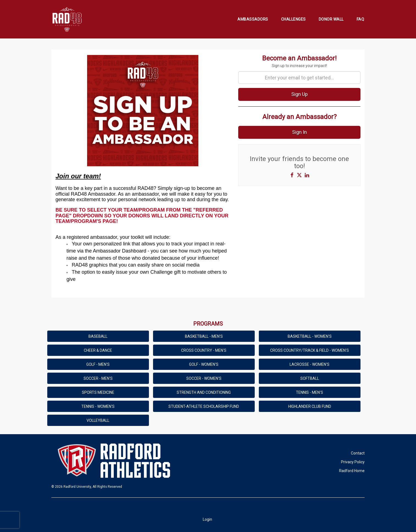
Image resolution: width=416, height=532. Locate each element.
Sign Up (299, 94)
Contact (358, 453)
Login (207, 519)
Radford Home (352, 471)
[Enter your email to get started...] (299, 77)
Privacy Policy (353, 462)
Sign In (299, 132)
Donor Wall (331, 19)
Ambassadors (253, 19)
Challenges (293, 19)
